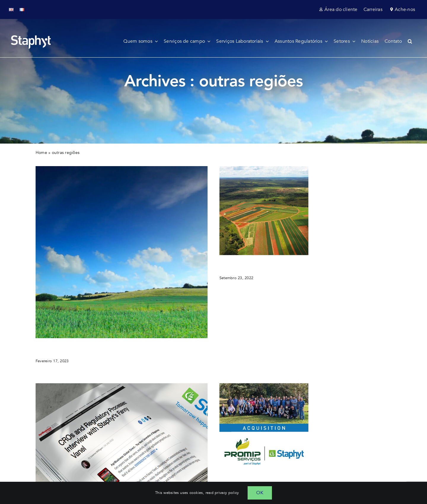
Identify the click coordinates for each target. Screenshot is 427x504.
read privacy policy (222, 493)
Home (41, 153)
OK (260, 493)
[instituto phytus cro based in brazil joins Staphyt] (264, 168)
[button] (413, 41)
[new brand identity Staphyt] (122, 168)
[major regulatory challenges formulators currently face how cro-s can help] (122, 386)
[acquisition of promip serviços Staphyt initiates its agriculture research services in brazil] (264, 386)
